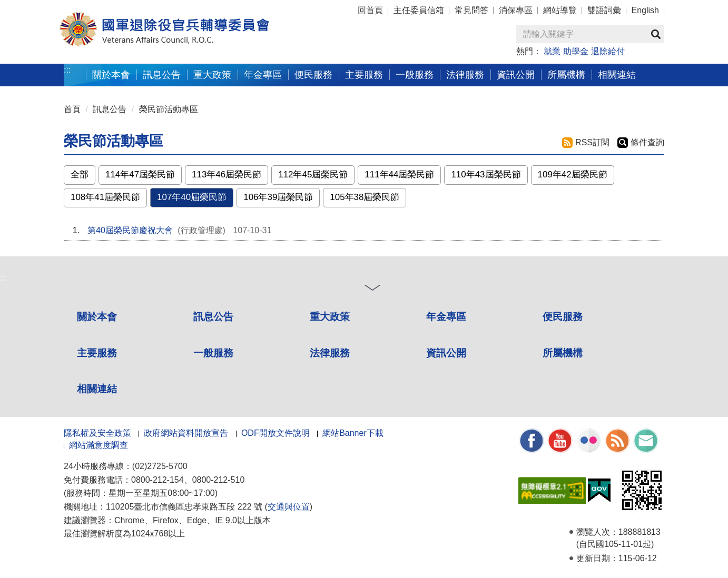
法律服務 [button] (465, 74)
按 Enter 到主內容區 (47, 7)
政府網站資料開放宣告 (186, 433)
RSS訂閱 (592, 142)
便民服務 (563, 317)
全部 (80, 175)
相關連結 (97, 389)
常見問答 (471, 10)
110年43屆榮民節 (486, 175)
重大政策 (212, 74)
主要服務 (97, 353)
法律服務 (330, 353)
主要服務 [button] (364, 74)
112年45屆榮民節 (313, 175)
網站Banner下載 (353, 433)
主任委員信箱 (419, 10)
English (645, 10)
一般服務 (213, 353)
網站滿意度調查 (99, 445)
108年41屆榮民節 (105, 197)
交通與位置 (289, 507)
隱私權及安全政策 (97, 433)
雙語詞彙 (604, 10)
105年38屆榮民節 (365, 197)
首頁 (72, 109)
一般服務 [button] (415, 74)
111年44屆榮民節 (399, 175)
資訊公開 (446, 353)
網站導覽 (560, 10)
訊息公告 (110, 109)
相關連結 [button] (617, 74)
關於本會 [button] (111, 74)
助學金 (576, 51)
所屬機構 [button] (566, 74)
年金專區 (263, 74)
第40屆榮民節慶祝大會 (130, 230)
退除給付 (608, 51)
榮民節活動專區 (169, 109)
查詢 (656, 34)
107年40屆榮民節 (192, 197)
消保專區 (516, 10)
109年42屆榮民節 (573, 175)
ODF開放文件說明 (276, 433)
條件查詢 (647, 142)
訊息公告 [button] (162, 74)
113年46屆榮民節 (227, 175)
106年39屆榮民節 (278, 197)
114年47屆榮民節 (140, 175)
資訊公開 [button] (516, 74)
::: (67, 70)
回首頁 (370, 10)
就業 (552, 51)
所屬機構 (563, 353)
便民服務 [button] (313, 74)
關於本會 (97, 317)
